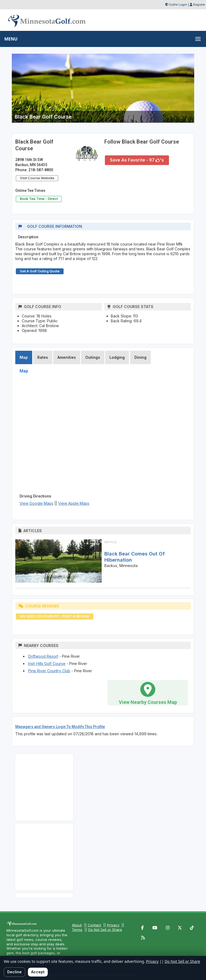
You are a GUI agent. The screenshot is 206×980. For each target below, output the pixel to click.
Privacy (113, 925)
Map (24, 357)
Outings (93, 357)
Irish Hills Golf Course (47, 663)
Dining (140, 357)
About (77, 925)
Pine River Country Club (49, 671)
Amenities (67, 357)
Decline (14, 972)
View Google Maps (36, 503)
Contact (94, 925)
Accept (38, 972)
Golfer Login (178, 5)
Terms (77, 930)
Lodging (117, 357)
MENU (11, 39)
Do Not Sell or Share (105, 930)
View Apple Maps (74, 503)
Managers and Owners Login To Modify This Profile (60, 727)
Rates (43, 357)
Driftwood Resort (43, 656)
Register (199, 5)
